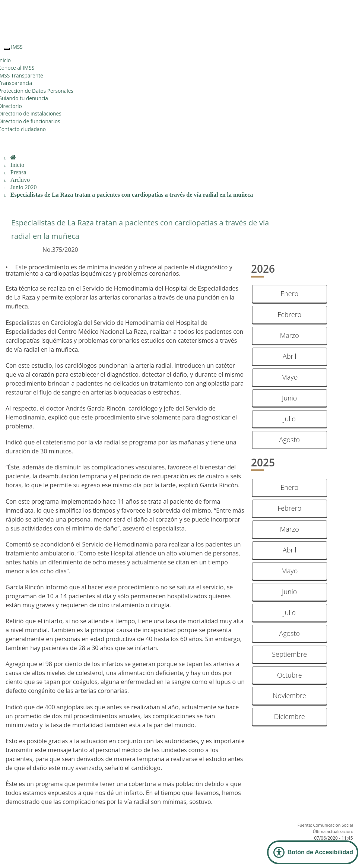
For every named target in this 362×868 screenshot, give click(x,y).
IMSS (17, 47)
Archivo (20, 180)
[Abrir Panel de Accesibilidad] (313, 852)
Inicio (17, 165)
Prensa (18, 172)
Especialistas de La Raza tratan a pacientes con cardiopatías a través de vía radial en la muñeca (132, 195)
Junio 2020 (24, 187)
